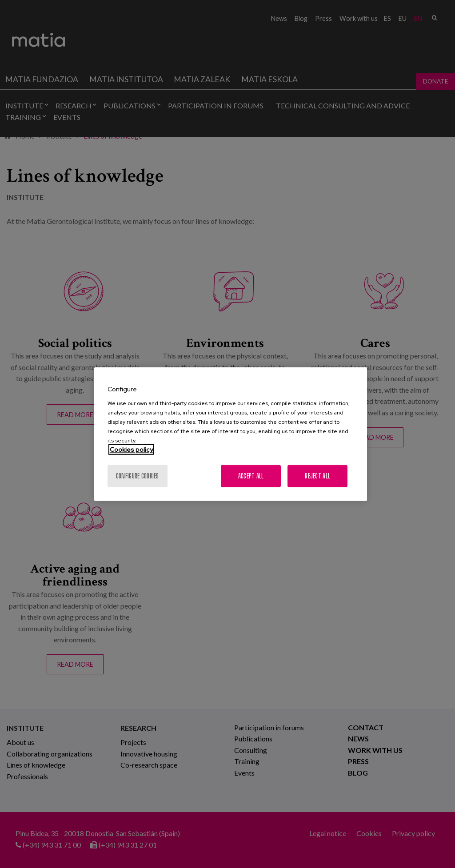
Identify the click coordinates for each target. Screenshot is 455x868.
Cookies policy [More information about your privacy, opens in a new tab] (131, 449)
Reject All (317, 476)
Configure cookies (138, 476)
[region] (231, 434)
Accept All (251, 476)
